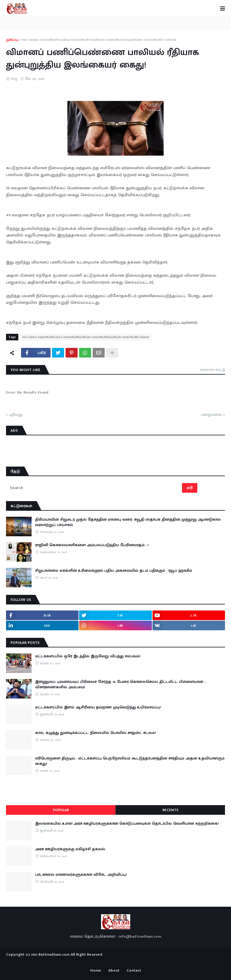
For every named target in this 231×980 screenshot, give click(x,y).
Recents (170, 810)
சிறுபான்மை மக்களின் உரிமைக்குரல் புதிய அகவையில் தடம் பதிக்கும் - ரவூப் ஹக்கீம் (114, 571)
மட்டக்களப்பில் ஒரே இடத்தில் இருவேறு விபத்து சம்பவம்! (88, 656)
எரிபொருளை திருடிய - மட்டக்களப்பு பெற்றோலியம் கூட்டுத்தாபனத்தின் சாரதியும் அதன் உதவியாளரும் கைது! (130, 761)
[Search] (94, 488)
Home (96, 971)
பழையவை (211, 415)
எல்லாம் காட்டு (213, 370)
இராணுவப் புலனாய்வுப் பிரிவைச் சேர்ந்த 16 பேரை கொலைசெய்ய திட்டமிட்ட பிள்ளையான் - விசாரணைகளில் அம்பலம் (120, 684)
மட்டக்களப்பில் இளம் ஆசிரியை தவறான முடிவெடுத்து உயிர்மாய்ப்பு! (98, 707)
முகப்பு (12, 40)
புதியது (16, 415)
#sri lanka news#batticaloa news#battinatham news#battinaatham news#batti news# (99, 40)
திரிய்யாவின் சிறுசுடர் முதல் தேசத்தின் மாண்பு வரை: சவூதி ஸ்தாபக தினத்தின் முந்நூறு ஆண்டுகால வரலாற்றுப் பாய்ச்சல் (128, 522)
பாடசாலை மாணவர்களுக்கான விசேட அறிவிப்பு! (81, 875)
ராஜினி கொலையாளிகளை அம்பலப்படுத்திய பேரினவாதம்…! (92, 545)
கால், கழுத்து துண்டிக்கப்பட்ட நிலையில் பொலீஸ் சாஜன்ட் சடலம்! (95, 733)
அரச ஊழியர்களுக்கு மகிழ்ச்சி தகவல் (70, 849)
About (114, 971)
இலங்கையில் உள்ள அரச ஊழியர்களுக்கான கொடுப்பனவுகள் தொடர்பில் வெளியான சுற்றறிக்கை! (127, 823)
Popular (61, 810)
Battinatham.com (54, 954)
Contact (134, 971)
